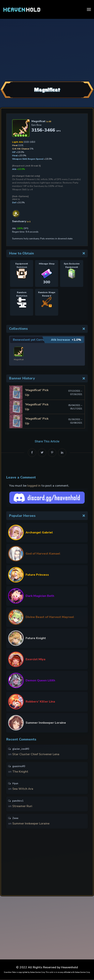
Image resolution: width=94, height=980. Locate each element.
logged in (34, 485)
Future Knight (36, 637)
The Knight (20, 771)
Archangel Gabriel (39, 531)
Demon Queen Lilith (40, 679)
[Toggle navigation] (89, 9)
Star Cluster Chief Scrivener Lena (36, 753)
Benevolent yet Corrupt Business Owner (43, 340)
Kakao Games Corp (38, 972)
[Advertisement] (47, 49)
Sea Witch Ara (23, 788)
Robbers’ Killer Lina (40, 700)
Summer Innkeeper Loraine (46, 722)
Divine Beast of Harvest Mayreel (50, 616)
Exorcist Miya (35, 658)
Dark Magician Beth (40, 595)
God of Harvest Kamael (43, 552)
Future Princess (37, 574)
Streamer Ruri (22, 806)
